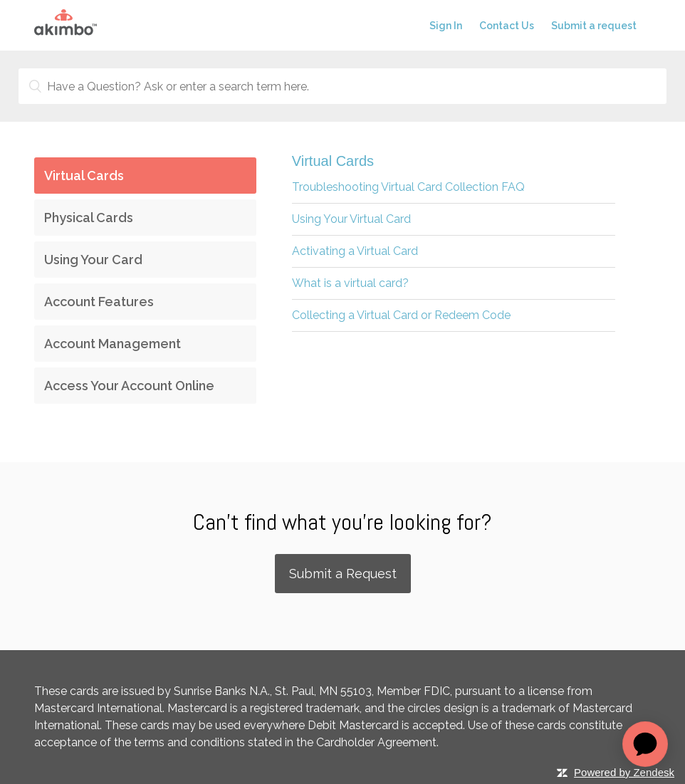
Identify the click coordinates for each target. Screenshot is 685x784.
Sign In (446, 26)
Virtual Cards (84, 176)
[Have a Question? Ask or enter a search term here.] (342, 86)
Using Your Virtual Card (351, 219)
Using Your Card (93, 260)
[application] (645, 744)
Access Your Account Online (129, 386)
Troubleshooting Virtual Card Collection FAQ (408, 187)
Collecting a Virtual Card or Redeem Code (401, 315)
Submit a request (594, 26)
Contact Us (507, 26)
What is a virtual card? (350, 283)
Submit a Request (343, 574)
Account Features (99, 302)
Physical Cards (89, 218)
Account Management (113, 344)
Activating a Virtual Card (355, 251)
